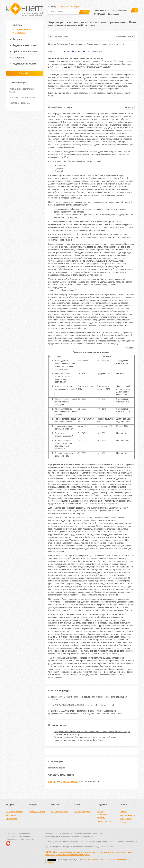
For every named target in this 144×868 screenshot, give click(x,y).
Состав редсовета (60, 812)
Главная (123, 812)
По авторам (75, 7)
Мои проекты (126, 819)
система (92, 93)
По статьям (63, 7)
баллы (51, 96)
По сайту (52, 7)
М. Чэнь (77, 51)
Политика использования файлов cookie (116, 852)
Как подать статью (37, 812)
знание (127, 93)
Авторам (17, 39)
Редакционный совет (24, 45)
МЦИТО (48, 852)
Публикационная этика (25, 52)
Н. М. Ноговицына (93, 51)
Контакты (101, 818)
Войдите (52, 782)
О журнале (18, 58)
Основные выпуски (23, 29)
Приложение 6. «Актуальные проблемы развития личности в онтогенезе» (91, 44)
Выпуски (17, 25)
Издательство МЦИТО (25, 64)
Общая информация (103, 813)
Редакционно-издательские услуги (22, 90)
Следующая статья (125, 36)
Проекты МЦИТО (101, 10)
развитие (83, 93)
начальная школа (115, 93)
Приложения (20, 33)
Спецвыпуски (12, 815)
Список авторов (104, 821)
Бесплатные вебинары (20, 103)
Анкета (123, 822)
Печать (129, 107)
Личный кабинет (120, 10)
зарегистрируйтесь (69, 782)
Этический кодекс (82, 812)
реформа (101, 93)
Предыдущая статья (59, 36)
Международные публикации (23, 97)
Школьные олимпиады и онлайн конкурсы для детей (75, 852)
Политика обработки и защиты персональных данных (68, 855)
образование (72, 93)
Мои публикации (127, 815)
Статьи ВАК (25, 73)
